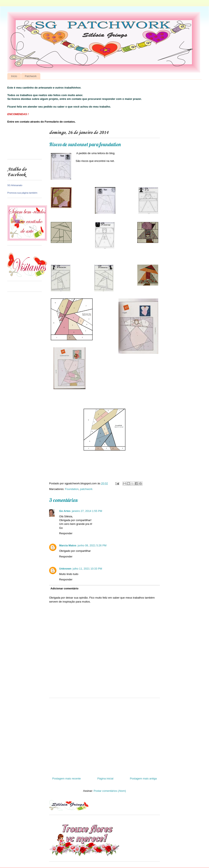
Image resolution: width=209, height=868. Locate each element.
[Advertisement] (25, 143)
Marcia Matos (68, 545)
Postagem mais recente (67, 779)
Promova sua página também (22, 193)
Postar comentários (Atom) (110, 791)
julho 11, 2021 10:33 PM (87, 569)
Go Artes (65, 511)
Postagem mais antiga (143, 779)
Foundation (72, 489)
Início (14, 76)
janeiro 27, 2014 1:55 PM (87, 511)
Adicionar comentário (65, 588)
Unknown (65, 569)
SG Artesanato (15, 185)
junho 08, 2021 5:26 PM (92, 545)
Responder (66, 533)
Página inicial (105, 779)
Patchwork (31, 76)
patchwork (86, 489)
